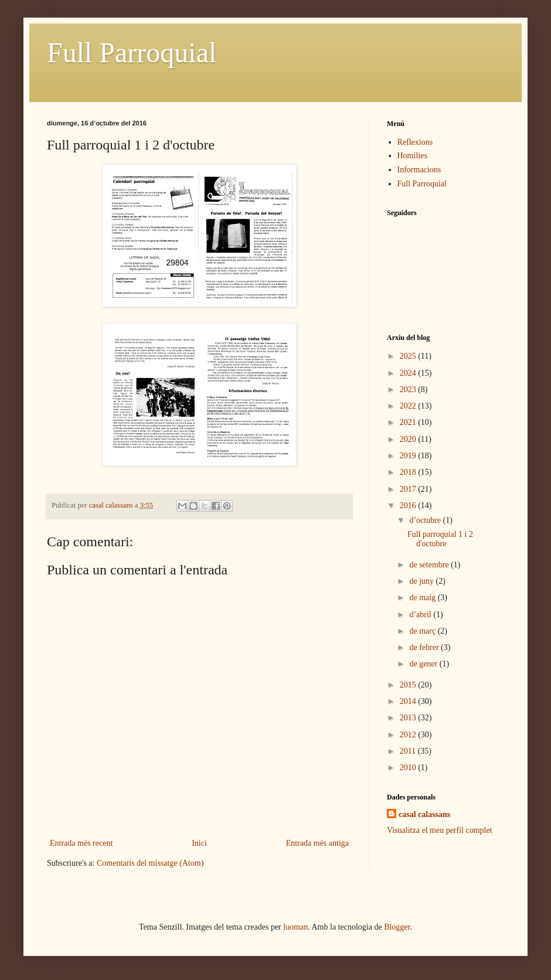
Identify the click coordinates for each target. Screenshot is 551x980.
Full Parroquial (132, 52)
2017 (409, 489)
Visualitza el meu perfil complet (440, 830)
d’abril (421, 615)
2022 (409, 406)
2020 (409, 439)
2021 (409, 422)
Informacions (419, 170)
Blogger (397, 927)
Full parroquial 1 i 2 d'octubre (440, 539)
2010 (409, 768)
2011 (409, 751)
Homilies (412, 156)
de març (423, 631)
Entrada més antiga (317, 843)
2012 (409, 735)
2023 (409, 389)
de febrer (425, 647)
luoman (295, 927)
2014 (409, 701)
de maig (423, 598)
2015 (409, 685)
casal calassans (424, 814)
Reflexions (415, 142)
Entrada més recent (81, 843)
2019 (409, 456)
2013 (409, 718)
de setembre (430, 565)
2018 (409, 472)
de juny (422, 581)
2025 (409, 356)
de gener (424, 664)
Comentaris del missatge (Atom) (150, 863)
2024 (409, 373)
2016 (409, 506)
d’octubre (426, 520)
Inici (199, 843)
